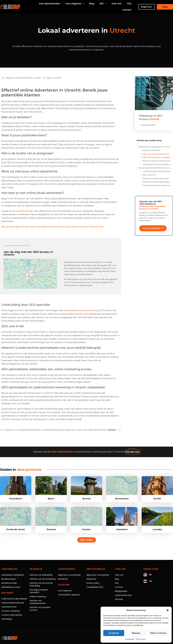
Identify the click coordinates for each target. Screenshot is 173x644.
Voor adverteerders (50, 4)
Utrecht (37, 78)
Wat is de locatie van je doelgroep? (157, 157)
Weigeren (136, 633)
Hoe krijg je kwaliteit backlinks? (39, 591)
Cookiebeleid (130, 639)
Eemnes (51, 529)
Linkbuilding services (11, 587)
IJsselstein (122, 529)
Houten (86, 529)
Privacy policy (93, 583)
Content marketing (10, 611)
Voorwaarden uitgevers (69, 595)
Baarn (51, 499)
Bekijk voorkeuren (158, 633)
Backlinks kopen (9, 579)
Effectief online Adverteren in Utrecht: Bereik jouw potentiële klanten (155, 147)
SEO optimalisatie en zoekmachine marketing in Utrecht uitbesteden (157, 185)
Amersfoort (16, 499)
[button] (168, 610)
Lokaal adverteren (24, 78)
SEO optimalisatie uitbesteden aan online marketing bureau (157, 182)
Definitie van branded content (40, 609)
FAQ (129, 4)
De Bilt (157, 499)
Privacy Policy (141, 639)
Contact (127, 10)
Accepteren (114, 633)
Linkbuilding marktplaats (13, 575)
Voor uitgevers (75, 4)
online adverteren (19, 211)
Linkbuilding (7, 619)
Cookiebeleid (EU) (95, 587)
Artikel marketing (38, 597)
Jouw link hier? (149, 125)
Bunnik (86, 499)
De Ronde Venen (16, 529)
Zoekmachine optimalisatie (14, 599)
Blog (92, 4)
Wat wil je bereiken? (152, 150)
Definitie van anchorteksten (43, 579)
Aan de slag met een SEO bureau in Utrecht (155, 168)
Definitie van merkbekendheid (38, 602)
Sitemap (119, 599)
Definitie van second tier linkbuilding (41, 584)
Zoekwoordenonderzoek (13, 603)
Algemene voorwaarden (69, 575)
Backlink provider (9, 583)
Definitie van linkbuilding (41, 575)
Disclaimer (63, 579)
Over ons (117, 4)
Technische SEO (9, 607)
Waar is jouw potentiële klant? (156, 154)
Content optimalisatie (12, 615)
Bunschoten (122, 499)
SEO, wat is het (149, 175)
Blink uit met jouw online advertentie (157, 161)
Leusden (157, 529)
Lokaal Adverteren (123, 595)
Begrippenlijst (121, 591)
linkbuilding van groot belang (82, 310)
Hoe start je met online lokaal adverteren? (157, 164)
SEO (103, 4)
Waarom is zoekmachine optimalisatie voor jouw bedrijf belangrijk (157, 178)
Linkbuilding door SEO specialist (157, 171)
